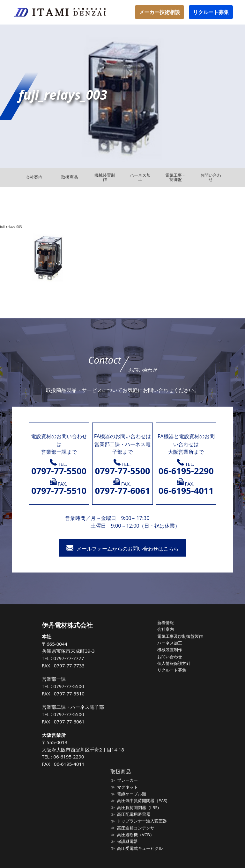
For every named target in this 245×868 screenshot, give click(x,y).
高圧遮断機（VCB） (136, 834)
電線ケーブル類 (132, 793)
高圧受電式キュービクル (140, 848)
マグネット (127, 787)
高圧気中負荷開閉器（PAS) (142, 800)
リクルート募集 (211, 12)
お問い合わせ (170, 656)
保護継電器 (127, 841)
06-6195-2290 (69, 757)
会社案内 (166, 629)
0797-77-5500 (69, 686)
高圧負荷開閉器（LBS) (138, 807)
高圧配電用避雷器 (134, 814)
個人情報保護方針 (174, 663)
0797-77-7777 (69, 658)
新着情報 (166, 623)
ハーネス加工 (170, 643)
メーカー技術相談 (160, 12)
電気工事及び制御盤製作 (180, 636)
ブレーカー (127, 780)
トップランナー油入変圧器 (142, 821)
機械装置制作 (170, 649)
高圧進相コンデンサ (136, 827)
